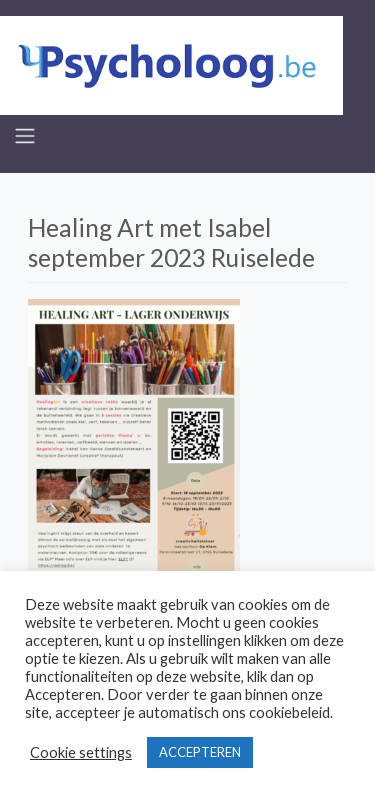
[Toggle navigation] (25, 136)
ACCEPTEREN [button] (200, 752)
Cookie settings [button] (81, 752)
